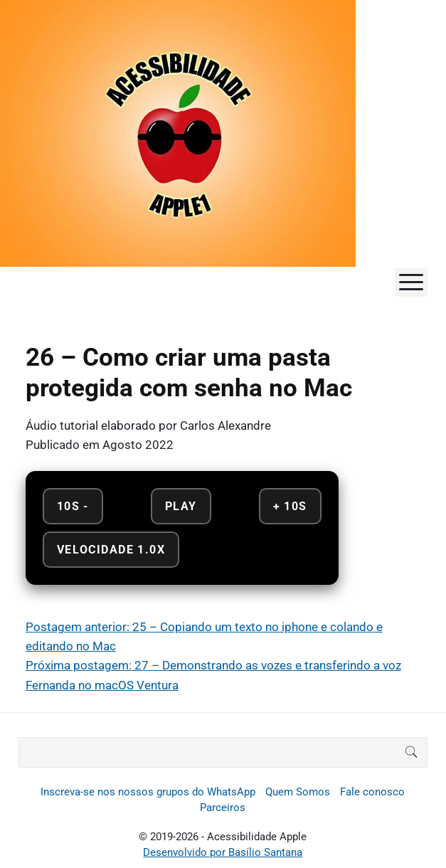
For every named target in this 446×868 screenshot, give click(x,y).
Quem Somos (298, 792)
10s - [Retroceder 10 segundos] (73, 506)
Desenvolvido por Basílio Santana (223, 852)
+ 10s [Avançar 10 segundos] (290, 506)
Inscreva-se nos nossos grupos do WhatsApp (148, 792)
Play (181, 506)
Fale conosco (372, 792)
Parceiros (223, 808)
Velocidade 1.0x (111, 550)
